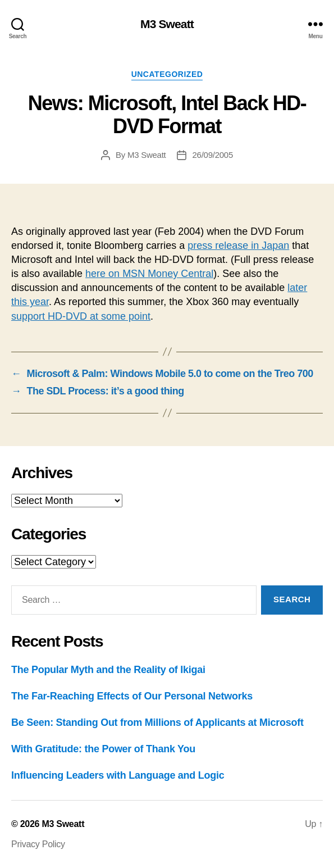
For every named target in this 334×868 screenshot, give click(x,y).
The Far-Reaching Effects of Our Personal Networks (132, 696)
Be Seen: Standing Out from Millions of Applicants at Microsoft (157, 722)
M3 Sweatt (167, 24)
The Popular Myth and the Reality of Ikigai (108, 670)
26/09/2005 (212, 155)
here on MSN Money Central (149, 274)
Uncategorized (167, 74)
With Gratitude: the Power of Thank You (103, 749)
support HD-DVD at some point (81, 316)
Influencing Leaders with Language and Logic (118, 775)
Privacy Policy (38, 844)
